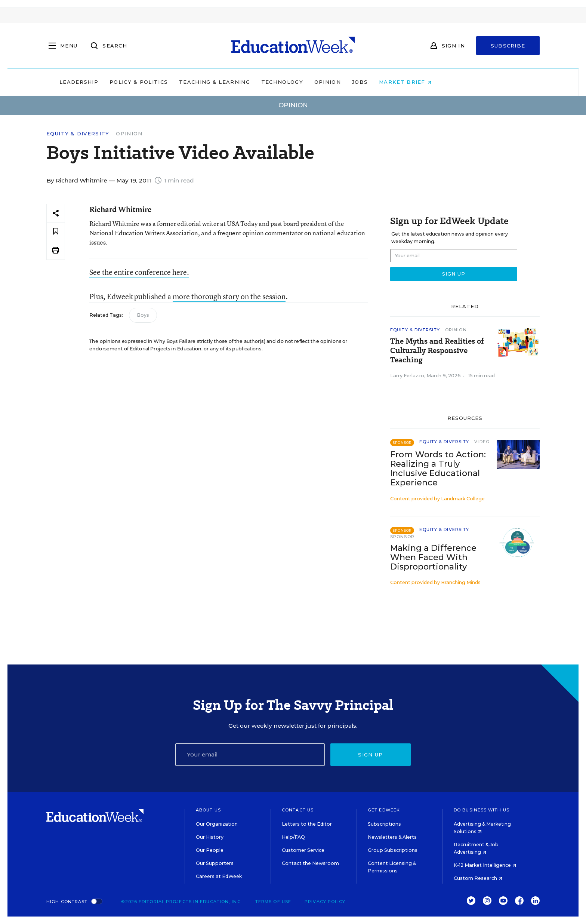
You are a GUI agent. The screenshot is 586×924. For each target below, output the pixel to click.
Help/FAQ (293, 837)
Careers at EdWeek (219, 876)
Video (482, 442)
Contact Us (298, 810)
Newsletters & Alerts (392, 837)
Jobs (407, 82)
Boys (143, 315)
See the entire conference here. (139, 272)
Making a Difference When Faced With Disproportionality (433, 557)
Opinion (375, 82)
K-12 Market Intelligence (485, 865)
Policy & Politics (186, 82)
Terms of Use (273, 902)
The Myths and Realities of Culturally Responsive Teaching (437, 351)
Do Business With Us (482, 810)
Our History (210, 837)
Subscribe (508, 46)
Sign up (370, 755)
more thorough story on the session (229, 296)
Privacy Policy (325, 902)
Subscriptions (384, 824)
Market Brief (453, 82)
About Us (208, 810)
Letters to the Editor (307, 824)
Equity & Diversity (78, 134)
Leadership (126, 82)
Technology (330, 82)
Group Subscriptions (393, 850)
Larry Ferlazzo (407, 376)
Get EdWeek (384, 810)
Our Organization (217, 824)
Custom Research (478, 878)
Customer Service (303, 850)
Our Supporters (215, 863)
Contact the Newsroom (310, 863)
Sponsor (402, 537)
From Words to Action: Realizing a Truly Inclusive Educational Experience (438, 469)
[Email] (250, 755)
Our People (210, 850)
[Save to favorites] (56, 232)
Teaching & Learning (262, 82)
